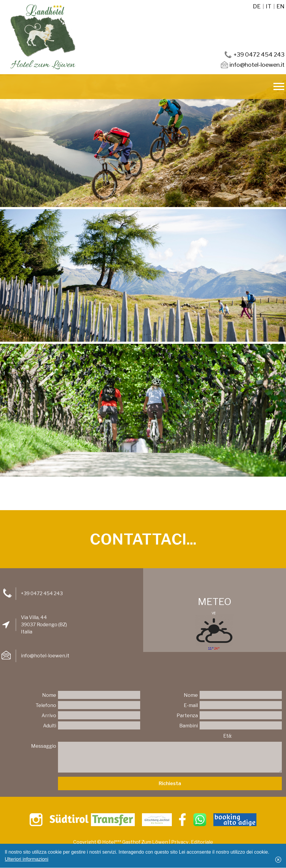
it (269, 6)
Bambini (189, 726)
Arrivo (49, 716)
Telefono (46, 705)
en (280, 6)
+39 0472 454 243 (42, 593)
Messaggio (44, 746)
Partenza (187, 716)
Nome (49, 695)
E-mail (191, 705)
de (257, 6)
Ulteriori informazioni (27, 859)
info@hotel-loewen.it (45, 656)
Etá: (228, 736)
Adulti (50, 726)
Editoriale (202, 842)
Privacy (180, 842)
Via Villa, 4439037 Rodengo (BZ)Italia (44, 625)
